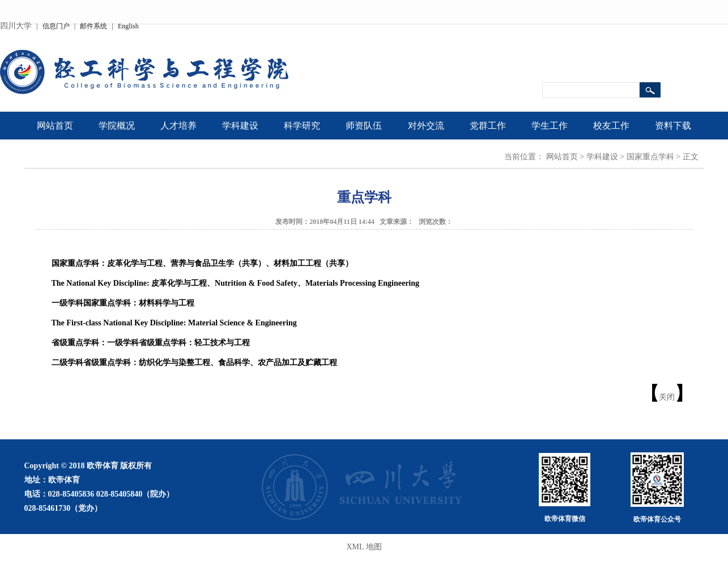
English (128, 26)
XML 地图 (364, 547)
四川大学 (16, 26)
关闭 (667, 397)
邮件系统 (93, 26)
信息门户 (56, 26)
